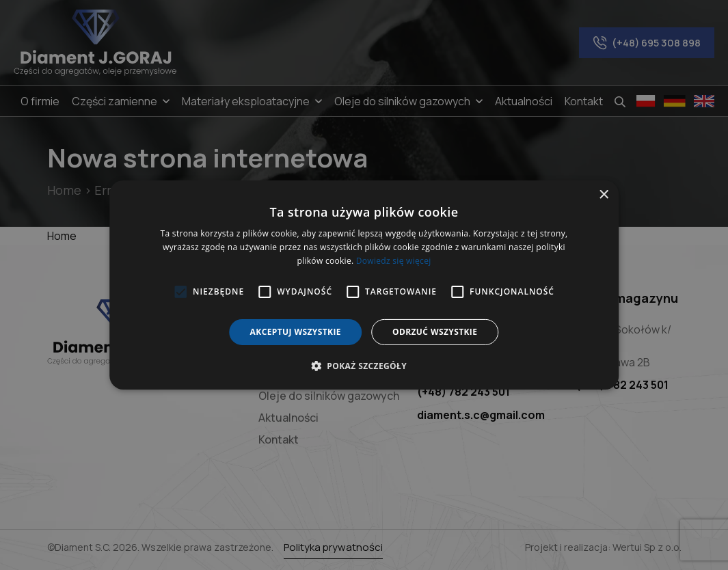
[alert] (364, 285)
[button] (364, 366)
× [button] (603, 195)
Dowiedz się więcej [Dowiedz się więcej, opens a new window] (394, 261)
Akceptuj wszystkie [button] (296, 332)
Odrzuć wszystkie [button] (435, 332)
